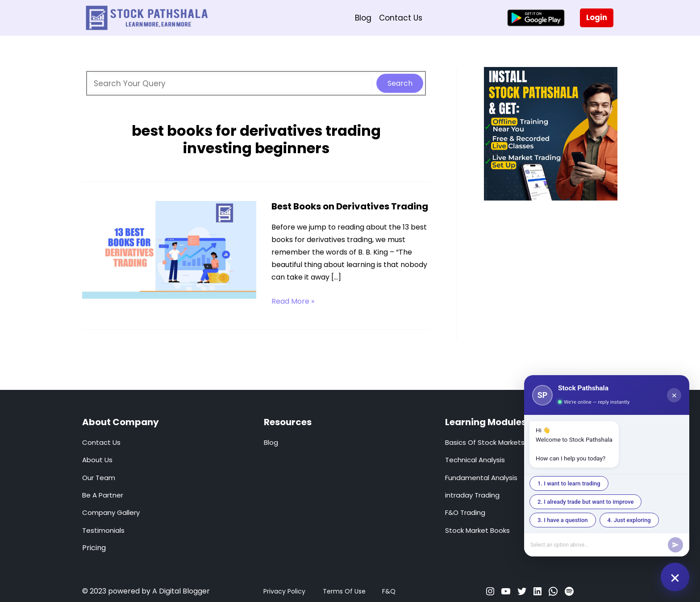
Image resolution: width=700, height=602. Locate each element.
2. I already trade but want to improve (585, 502)
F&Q (389, 591)
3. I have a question (563, 520)
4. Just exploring (629, 520)
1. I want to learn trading (569, 483)
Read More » (293, 301)
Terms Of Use (344, 591)
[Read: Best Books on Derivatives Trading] (169, 249)
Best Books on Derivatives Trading (350, 206)
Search (400, 83)
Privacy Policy (284, 591)
